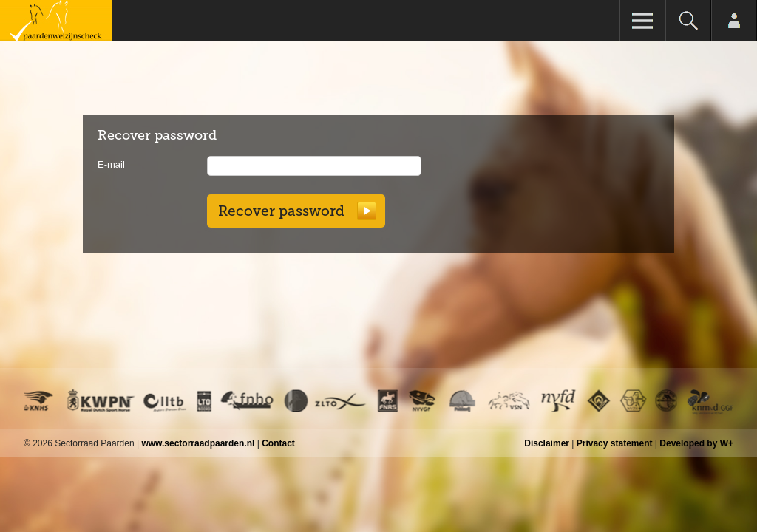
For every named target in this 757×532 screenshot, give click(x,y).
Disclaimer (547, 443)
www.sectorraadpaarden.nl (198, 443)
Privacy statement (615, 443)
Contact (278, 443)
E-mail (111, 164)
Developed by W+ (696, 443)
